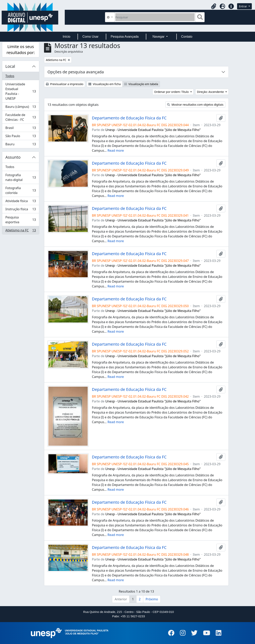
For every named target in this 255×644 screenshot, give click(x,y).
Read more (116, 150)
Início (67, 37)
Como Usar (91, 37)
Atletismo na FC (21, 231)
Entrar (243, 6)
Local (10, 66)
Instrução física (21, 210)
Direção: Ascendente (211, 92)
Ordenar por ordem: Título (172, 92)
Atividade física (21, 202)
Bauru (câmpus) (21, 108)
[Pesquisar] (155, 17)
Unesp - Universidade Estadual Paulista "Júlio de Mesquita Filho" (153, 130)
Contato (187, 37)
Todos (10, 76)
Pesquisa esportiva (21, 220)
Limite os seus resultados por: (21, 50)
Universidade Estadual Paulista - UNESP (21, 91)
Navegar (159, 37)
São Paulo (21, 137)
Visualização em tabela (141, 84)
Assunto (13, 157)
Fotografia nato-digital (21, 177)
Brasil (21, 129)
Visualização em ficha (105, 84)
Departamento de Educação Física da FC (129, 118)
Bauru (21, 145)
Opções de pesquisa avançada (76, 72)
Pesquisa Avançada (125, 37)
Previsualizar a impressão (65, 84)
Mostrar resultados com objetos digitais (195, 105)
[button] (214, 6)
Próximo (152, 599)
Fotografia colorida (21, 190)
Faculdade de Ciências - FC (21, 117)
